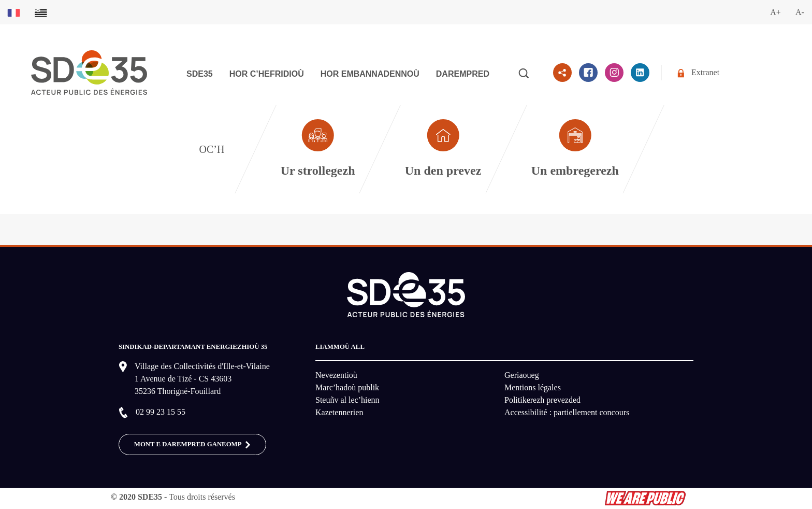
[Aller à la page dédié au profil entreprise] (575, 149)
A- (800, 12)
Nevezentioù (336, 375)
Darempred (463, 74)
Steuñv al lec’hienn (347, 400)
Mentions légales (533, 387)
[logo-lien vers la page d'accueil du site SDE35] (89, 72)
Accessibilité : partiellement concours (567, 412)
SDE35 (200, 74)
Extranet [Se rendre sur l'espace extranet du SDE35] (698, 73)
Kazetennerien (339, 412)
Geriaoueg (522, 375)
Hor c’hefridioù (267, 74)
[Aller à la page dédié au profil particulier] (443, 149)
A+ (775, 12)
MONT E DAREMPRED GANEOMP (192, 445)
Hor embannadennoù (370, 74)
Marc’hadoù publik (347, 387)
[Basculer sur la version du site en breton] (41, 12)
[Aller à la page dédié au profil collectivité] (318, 149)
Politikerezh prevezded (542, 400)
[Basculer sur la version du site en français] (14, 12)
